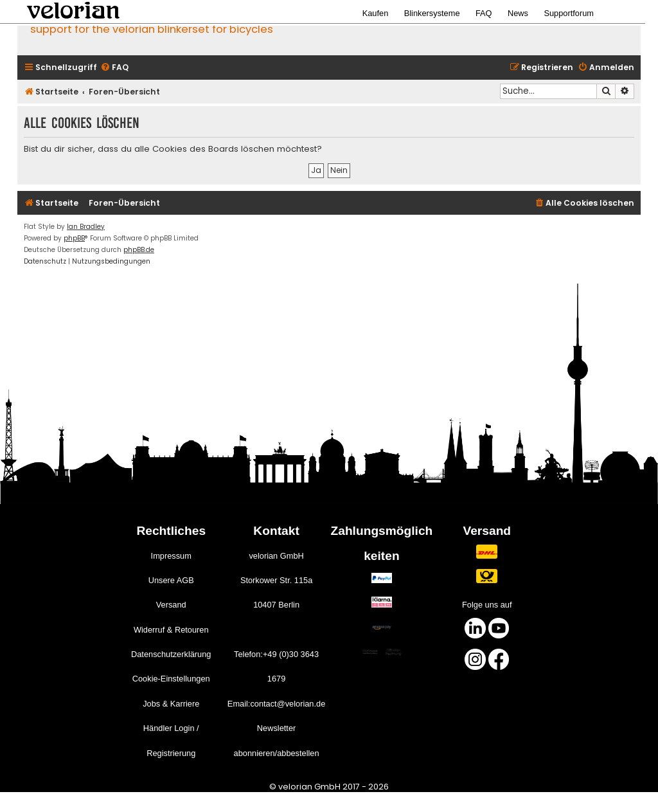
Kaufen (376, 13)
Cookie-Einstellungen (171, 679)
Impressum (171, 556)
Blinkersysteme (432, 13)
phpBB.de (139, 250)
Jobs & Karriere (171, 704)
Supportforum (569, 13)
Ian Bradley (86, 227)
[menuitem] (114, 68)
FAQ (484, 13)
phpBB (74, 238)
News (518, 13)
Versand (171, 605)
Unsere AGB (171, 580)
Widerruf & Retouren (171, 630)
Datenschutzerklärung (171, 654)
